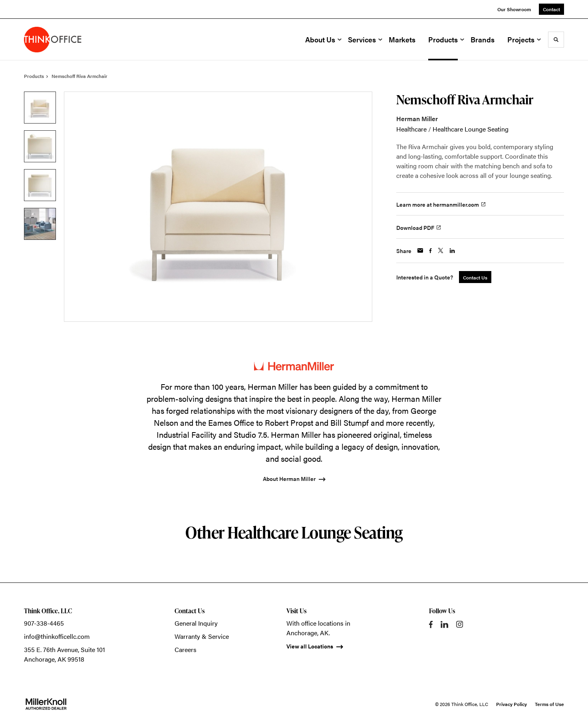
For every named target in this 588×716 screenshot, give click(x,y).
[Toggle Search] (556, 40)
